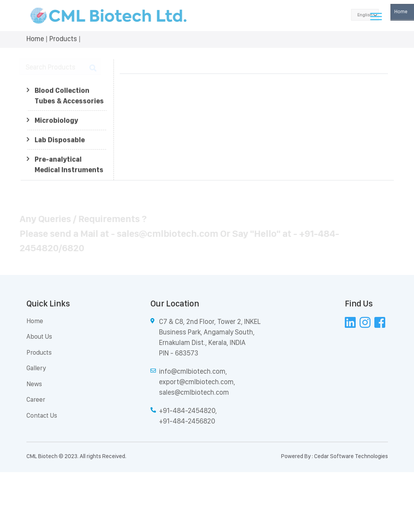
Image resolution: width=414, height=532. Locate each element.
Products (63, 38)
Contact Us (42, 415)
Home (35, 38)
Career (36, 399)
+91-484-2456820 (187, 421)
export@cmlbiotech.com (196, 382)
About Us (39, 336)
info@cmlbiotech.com (192, 371)
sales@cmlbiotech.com (194, 392)
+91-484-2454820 (187, 410)
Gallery (36, 368)
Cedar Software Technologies (351, 456)
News (34, 384)
